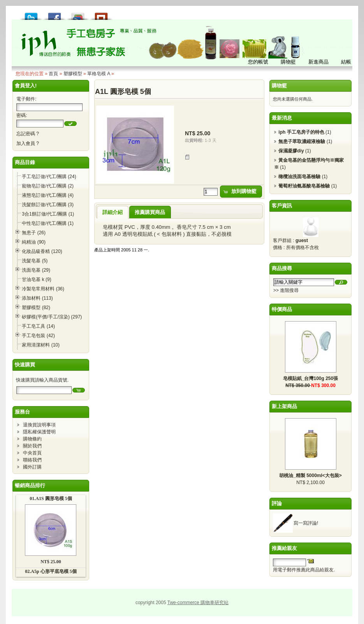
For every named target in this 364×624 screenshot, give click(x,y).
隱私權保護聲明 (39, 432)
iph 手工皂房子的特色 (301, 132)
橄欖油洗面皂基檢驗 (299, 177)
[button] (70, 124)
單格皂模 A (99, 74)
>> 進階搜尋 (286, 290)
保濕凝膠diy (291, 151)
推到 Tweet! (31, 14)
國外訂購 (32, 467)
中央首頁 (32, 453)
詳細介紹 (113, 212)
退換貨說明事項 (39, 425)
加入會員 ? (28, 143)
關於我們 (32, 446)
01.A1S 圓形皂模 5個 (51, 498)
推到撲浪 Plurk (101, 14)
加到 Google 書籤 (78, 14)
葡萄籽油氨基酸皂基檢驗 (304, 186)
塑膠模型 (73, 74)
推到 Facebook (55, 14)
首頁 (53, 74)
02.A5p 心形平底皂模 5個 (51, 571)
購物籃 (279, 86)
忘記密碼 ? (28, 134)
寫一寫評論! (306, 523)
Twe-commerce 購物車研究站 (198, 603)
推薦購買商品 (150, 212)
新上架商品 (284, 406)
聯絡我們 (32, 460)
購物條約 (32, 439)
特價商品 (282, 309)
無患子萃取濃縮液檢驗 (302, 141)
